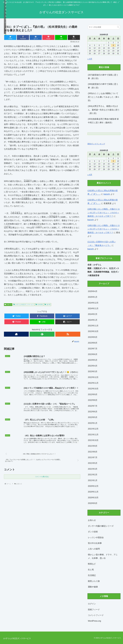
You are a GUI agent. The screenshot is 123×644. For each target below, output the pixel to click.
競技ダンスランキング (96, 144)
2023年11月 (93, 326)
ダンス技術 (93, 532)
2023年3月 (93, 371)
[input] (104, 27)
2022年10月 (93, 389)
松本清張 (39, 305)
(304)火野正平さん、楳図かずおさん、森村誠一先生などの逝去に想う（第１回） (104, 110)
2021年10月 (93, 440)
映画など (92, 564)
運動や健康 (93, 587)
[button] (74, 37)
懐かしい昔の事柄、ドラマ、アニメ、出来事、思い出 (103, 556)
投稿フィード (94, 610)
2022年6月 (93, 412)
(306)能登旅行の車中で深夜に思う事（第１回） (103, 86)
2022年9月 (93, 394)
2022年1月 (93, 423)
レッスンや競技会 (96, 537)
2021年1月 (93, 480)
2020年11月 (93, 492)
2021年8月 (93, 452)
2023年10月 (93, 331)
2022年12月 (93, 377)
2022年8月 (93, 400)
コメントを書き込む (42, 483)
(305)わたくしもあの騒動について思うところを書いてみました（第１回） (104, 97)
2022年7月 (93, 406)
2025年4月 (93, 291)
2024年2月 (93, 314)
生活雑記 (92, 575)
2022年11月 (93, 383)
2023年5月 (93, 360)
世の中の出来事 (95, 543)
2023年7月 (93, 349)
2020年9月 (93, 503)
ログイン (92, 604)
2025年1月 (93, 297)
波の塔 (48, 305)
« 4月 (90, 59)
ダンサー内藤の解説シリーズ (101, 526)
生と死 (91, 570)
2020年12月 (93, 486)
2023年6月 (93, 354)
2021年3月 (93, 469)
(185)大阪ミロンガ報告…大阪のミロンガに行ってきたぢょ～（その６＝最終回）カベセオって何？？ (104, 213)
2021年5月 (93, 463)
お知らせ (8, 305)
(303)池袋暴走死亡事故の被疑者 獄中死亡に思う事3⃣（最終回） (103, 121)
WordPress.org (94, 621)
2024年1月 (93, 320)
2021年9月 (93, 446)
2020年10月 (93, 498)
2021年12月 (93, 429)
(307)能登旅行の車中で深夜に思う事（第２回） (103, 77)
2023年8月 (93, 343)
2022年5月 (93, 417)
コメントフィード (96, 615)
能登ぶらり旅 (94, 581)
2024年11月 (93, 308)
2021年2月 (93, 475)
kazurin (107, 194)
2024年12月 (93, 303)
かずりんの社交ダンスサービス (24, 305)
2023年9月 (93, 337)
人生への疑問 (94, 549)
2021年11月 (93, 435)
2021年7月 (93, 457)
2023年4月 (93, 366)
